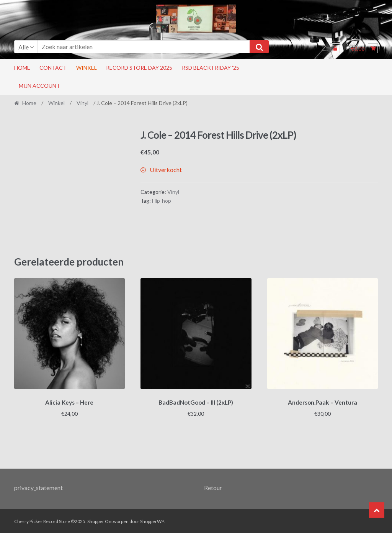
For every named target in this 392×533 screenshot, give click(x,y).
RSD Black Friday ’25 (211, 68)
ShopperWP (152, 520)
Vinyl (82, 103)
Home (22, 68)
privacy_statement (38, 486)
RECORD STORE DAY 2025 (139, 68)
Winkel (87, 68)
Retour (213, 486)
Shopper (96, 520)
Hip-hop (162, 201)
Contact (53, 68)
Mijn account (39, 86)
